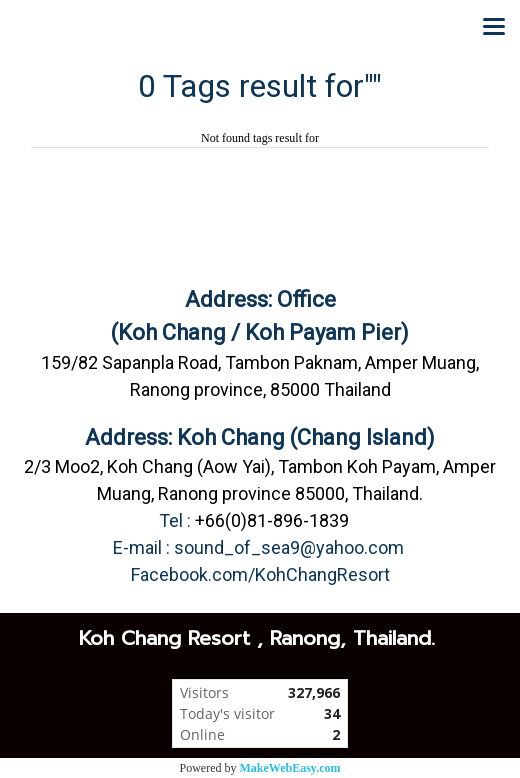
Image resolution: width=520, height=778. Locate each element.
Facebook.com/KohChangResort (260, 574)
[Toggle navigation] (494, 28)
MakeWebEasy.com (290, 768)
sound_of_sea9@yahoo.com (289, 547)
